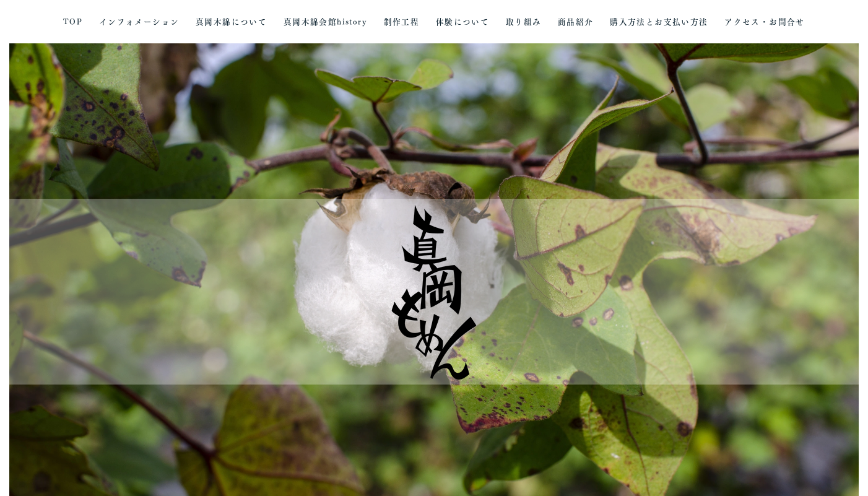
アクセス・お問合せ (765, 22)
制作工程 (402, 22)
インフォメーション (139, 22)
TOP (73, 22)
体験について (462, 22)
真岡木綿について (231, 22)
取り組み (524, 22)
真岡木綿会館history (325, 22)
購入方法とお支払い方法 (659, 22)
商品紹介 (576, 22)
